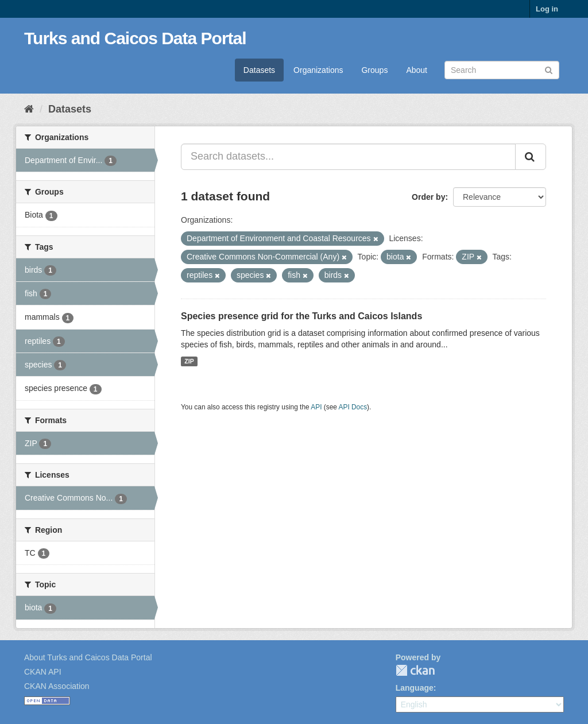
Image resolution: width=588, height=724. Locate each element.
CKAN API (43, 672)
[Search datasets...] (348, 157)
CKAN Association (57, 686)
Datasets (259, 70)
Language (415, 688)
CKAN (415, 670)
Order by (428, 197)
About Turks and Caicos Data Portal (88, 657)
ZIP (189, 361)
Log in (547, 9)
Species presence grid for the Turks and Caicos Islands (301, 316)
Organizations (318, 70)
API (316, 407)
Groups (374, 70)
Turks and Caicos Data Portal (135, 38)
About (417, 70)
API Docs (353, 407)
